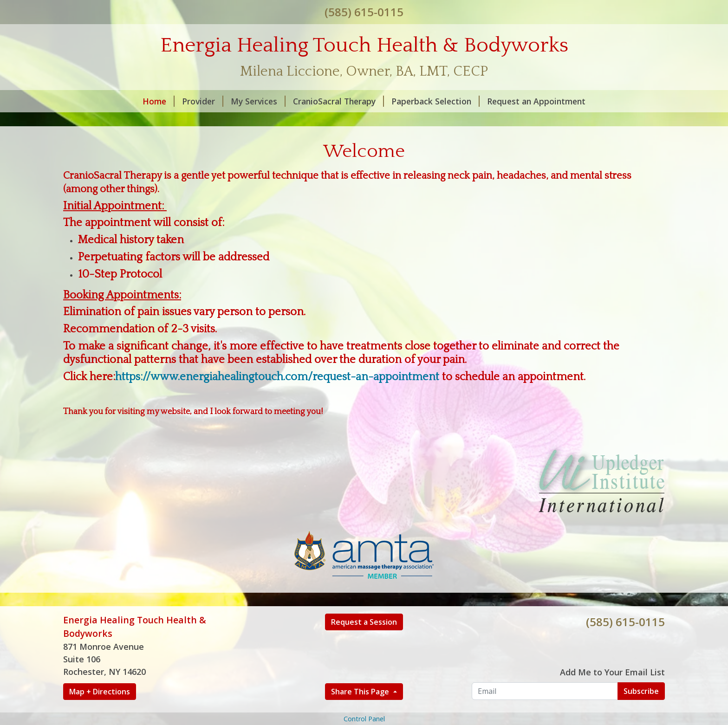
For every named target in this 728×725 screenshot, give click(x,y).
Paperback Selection (435, 101)
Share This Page (361, 692)
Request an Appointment (536, 101)
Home (159, 101)
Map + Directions (100, 692)
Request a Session (364, 622)
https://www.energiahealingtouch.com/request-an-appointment (277, 377)
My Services (258, 101)
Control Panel (364, 719)
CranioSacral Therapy (338, 101)
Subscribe (641, 691)
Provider (203, 101)
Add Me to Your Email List (612, 672)
